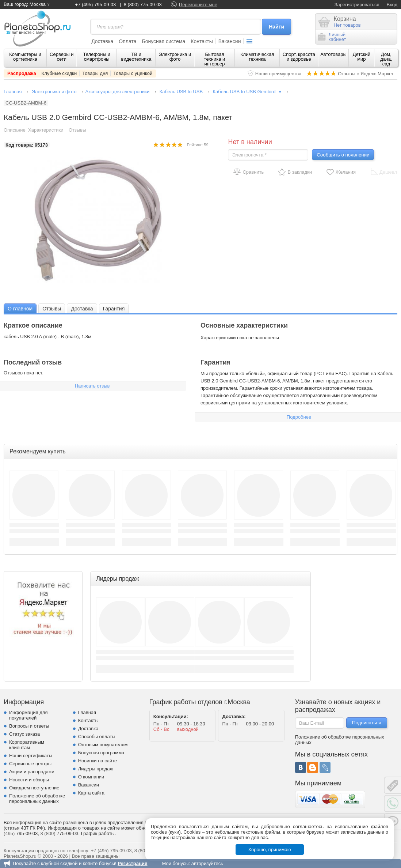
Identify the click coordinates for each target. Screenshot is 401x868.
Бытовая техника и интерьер (215, 59)
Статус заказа (24, 734)
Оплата (127, 41)
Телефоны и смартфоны (97, 57)
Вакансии (230, 41)
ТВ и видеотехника (136, 57)
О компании (91, 777)
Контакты (202, 41)
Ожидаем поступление (34, 788)
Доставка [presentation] (82, 309)
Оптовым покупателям (103, 745)
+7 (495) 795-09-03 (96, 5)
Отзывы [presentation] (52, 309)
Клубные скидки (59, 73)
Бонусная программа (101, 753)
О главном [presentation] (20, 309)
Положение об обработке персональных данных (37, 799)
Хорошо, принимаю (270, 850)
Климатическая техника (257, 57)
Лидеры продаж (96, 769)
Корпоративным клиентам (27, 745)
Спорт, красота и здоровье (299, 57)
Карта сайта (91, 793)
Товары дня (95, 73)
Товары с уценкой (133, 73)
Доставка (102, 41)
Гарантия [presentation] (114, 309)
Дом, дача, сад (386, 59)
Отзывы (77, 130)
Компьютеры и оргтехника (25, 57)
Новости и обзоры (29, 780)
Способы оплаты (97, 737)
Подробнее (299, 417)
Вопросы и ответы (29, 726)
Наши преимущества (278, 74)
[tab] (20, 308)
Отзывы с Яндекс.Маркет (366, 74)
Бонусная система (163, 41)
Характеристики (46, 130)
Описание (15, 130)
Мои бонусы (175, 863)
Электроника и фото (175, 57)
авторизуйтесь (207, 863)
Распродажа (22, 73)
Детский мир (362, 57)
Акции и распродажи (32, 772)
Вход (392, 5)
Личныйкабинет (332, 37)
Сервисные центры (30, 764)
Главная (13, 92)
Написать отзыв (92, 386)
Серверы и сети (62, 57)
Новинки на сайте (98, 761)
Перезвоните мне (198, 5)
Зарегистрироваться (357, 5)
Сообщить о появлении (343, 155)
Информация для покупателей (28, 715)
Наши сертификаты (31, 756)
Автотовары (333, 54)
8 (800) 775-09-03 (143, 5)
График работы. (99, 833)
